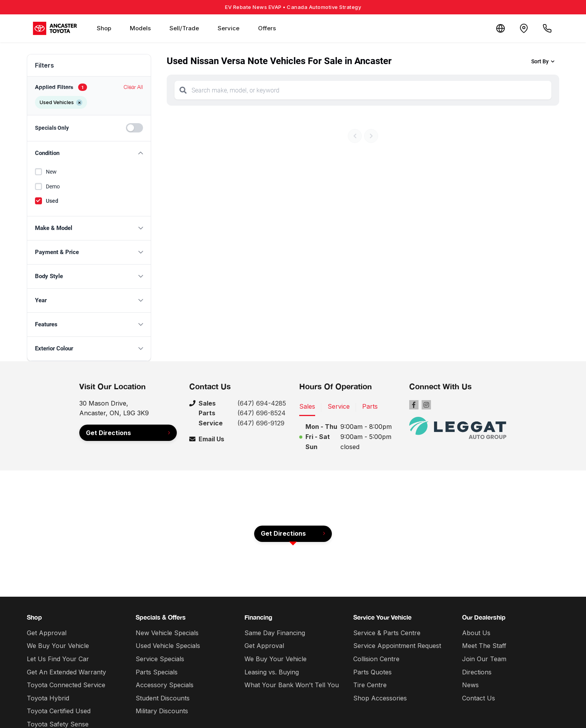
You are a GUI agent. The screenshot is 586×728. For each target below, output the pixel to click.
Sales (307, 406)
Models (140, 28)
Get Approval (47, 633)
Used (52, 201)
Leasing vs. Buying (272, 672)
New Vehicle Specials (167, 633)
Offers (267, 28)
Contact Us (479, 698)
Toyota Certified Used (59, 711)
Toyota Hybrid (48, 698)
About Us (476, 633)
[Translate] (501, 28)
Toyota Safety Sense (58, 724)
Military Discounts (162, 711)
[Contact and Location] (524, 28)
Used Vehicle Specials (168, 646)
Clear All (133, 87)
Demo (53, 186)
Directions (477, 672)
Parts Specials (157, 672)
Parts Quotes (372, 672)
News (470, 685)
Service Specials (160, 659)
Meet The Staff (484, 646)
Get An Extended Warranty (66, 672)
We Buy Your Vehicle (58, 646)
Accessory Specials (165, 685)
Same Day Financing (275, 633)
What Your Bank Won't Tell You (292, 685)
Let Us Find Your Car (58, 659)
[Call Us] (547, 28)
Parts (370, 406)
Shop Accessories (380, 698)
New (51, 172)
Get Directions (108, 433)
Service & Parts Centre (387, 633)
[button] (89, 153)
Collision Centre (376, 659)
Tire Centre (370, 685)
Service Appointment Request (397, 646)
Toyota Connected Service (66, 685)
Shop (104, 28)
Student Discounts (163, 698)
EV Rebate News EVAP (293, 7)
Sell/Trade (184, 28)
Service (228, 28)
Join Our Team (484, 659)
